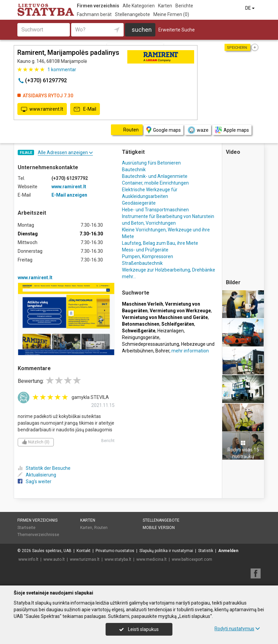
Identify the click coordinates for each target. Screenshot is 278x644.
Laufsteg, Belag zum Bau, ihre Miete (160, 243)
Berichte (184, 6)
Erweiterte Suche (177, 30)
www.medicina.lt (152, 559)
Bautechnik (134, 170)
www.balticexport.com (192, 559)
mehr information (190, 351)
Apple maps (232, 130)
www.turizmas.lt (85, 559)
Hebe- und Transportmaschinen (155, 210)
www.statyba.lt (118, 559)
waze (198, 130)
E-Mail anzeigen (69, 195)
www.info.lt (28, 559)
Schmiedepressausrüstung (151, 344)
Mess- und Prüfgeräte (145, 250)
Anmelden (228, 551)
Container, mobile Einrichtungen (155, 183)
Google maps (164, 130)
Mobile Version (159, 528)
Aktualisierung (37, 475)
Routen (101, 528)
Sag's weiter (35, 481)
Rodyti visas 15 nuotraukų (243, 450)
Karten (165, 6)
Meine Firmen (171, 14)
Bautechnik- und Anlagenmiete (155, 176)
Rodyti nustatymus (237, 629)
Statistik (206, 551)
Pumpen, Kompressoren (148, 256)
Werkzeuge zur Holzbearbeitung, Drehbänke (169, 270)
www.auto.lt (54, 559)
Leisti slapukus (139, 629)
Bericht (108, 441)
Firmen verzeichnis (98, 6)
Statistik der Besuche (44, 468)
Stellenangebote (132, 14)
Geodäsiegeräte (139, 203)
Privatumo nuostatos (115, 551)
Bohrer (162, 351)
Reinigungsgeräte (141, 337)
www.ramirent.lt (42, 109)
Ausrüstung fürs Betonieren (151, 163)
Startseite (26, 528)
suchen (142, 30)
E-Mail (85, 109)
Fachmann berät (94, 14)
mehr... (129, 277)
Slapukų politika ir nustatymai (166, 551)
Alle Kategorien (139, 6)
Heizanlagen (171, 331)
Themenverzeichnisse (38, 535)
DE (250, 8)
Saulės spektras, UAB (52, 551)
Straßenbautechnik (142, 263)
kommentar (62, 70)
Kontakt (84, 551)
